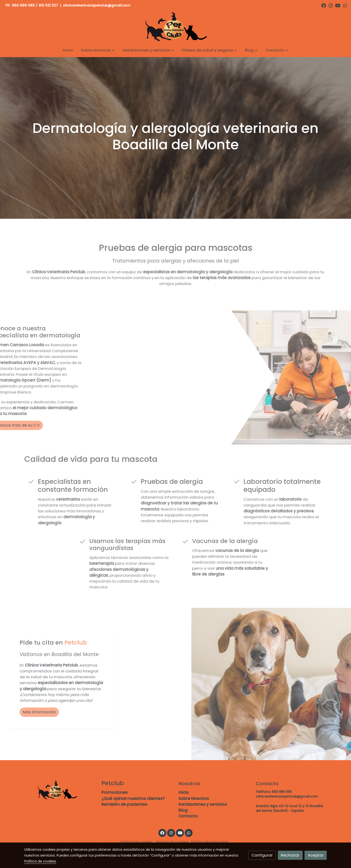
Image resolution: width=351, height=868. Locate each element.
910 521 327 (48, 5)
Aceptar (316, 855)
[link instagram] (331, 5)
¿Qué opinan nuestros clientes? (133, 799)
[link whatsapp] (345, 5)
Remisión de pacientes (124, 804)
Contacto (188, 816)
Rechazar (290, 855)
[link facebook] (324, 5)
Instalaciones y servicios (203, 804)
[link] (175, 27)
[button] (98, 50)
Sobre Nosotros (194, 799)
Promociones (115, 792)
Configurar (262, 855)
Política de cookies (137, 842)
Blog (183, 810)
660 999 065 (23, 5)
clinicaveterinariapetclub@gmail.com (97, 5)
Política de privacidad (210, 842)
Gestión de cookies (172, 842)
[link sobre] (60, 790)
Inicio (184, 792)
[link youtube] (338, 5)
